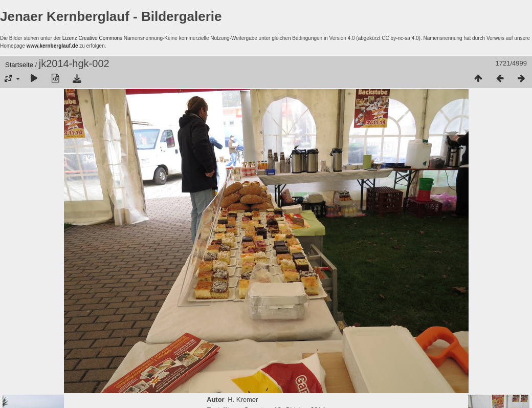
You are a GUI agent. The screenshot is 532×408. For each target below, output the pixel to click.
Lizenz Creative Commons (92, 38)
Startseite (19, 65)
